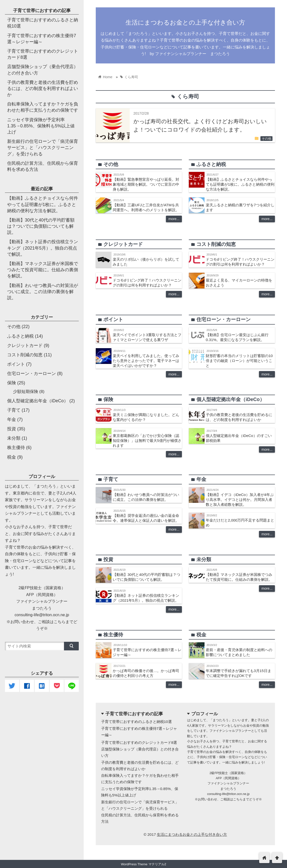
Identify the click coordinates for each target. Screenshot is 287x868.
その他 (266, 139)
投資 (12, 429)
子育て (14, 410)
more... (174, 219)
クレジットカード (25, 345)
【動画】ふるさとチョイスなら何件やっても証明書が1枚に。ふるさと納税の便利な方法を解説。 (240, 184)
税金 (12, 457)
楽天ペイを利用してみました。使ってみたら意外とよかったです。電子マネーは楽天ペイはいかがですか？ (146, 361)
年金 (12, 419)
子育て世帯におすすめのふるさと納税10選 (136, 722)
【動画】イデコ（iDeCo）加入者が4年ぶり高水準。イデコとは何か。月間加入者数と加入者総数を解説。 (240, 500)
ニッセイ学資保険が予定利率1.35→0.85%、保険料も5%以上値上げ (41, 126)
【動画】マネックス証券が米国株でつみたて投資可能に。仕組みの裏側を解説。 (43, 270)
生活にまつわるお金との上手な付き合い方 (185, 22)
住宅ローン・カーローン (32, 374)
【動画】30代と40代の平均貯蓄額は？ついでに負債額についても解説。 (41, 226)
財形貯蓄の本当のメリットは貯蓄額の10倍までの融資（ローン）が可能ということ (239, 361)
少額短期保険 (26, 392)
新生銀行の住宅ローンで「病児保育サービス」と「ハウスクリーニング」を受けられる (43, 148)
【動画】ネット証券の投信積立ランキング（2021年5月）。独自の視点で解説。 (43, 248)
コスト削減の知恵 (25, 355)
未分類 (14, 438)
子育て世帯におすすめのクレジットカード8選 (139, 742)
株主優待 (16, 448)
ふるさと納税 (20, 336)
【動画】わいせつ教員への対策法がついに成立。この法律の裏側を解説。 (43, 292)
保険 (12, 383)
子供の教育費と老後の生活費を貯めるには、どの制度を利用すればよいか (43, 89)
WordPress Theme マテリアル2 (143, 864)
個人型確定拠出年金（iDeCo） (38, 401)
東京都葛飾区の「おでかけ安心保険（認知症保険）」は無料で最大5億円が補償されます (147, 441)
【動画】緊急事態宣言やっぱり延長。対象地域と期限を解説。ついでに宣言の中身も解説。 (146, 184)
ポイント (16, 364)
